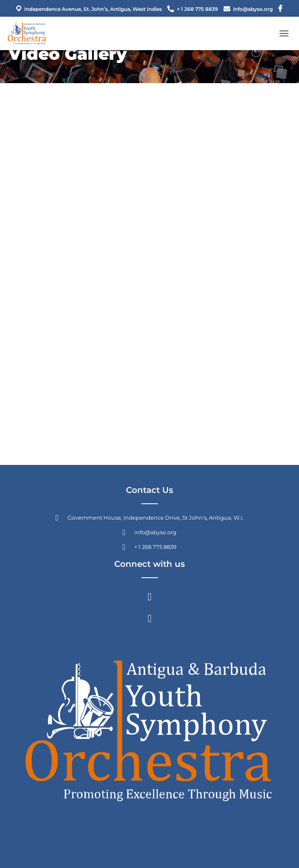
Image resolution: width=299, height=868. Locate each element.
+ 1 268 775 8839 (197, 9)
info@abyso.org (253, 9)
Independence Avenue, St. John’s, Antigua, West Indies (88, 9)
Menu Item (280, 10)
